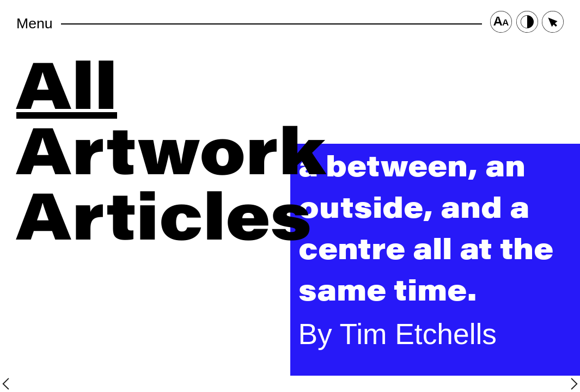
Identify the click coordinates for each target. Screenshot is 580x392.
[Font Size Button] (501, 24)
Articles (164, 212)
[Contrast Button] (527, 24)
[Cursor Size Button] (553, 24)
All (67, 82)
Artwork (171, 147)
